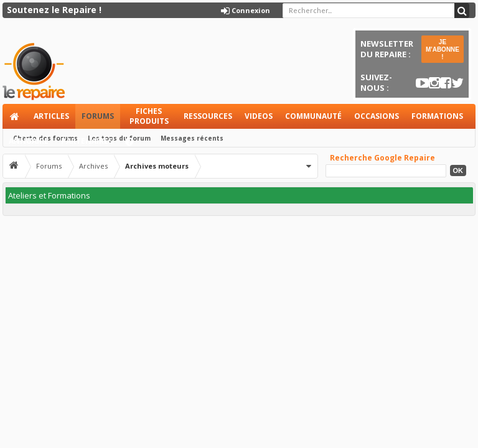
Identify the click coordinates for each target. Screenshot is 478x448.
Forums (98, 116)
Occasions (377, 116)
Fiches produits (149, 116)
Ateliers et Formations (49, 195)
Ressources (208, 116)
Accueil (15, 116)
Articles (51, 116)
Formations (437, 116)
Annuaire (29, 141)
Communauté (313, 116)
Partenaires (87, 141)
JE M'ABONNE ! (443, 49)
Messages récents (192, 138)
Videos (259, 116)
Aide (135, 145)
